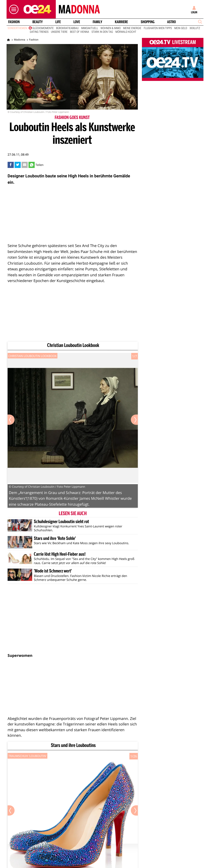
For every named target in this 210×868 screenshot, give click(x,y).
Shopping (148, 22)
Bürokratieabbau (67, 28)
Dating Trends (39, 32)
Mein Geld (181, 28)
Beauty (38, 22)
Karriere (121, 22)
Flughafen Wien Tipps (158, 28)
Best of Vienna (79, 32)
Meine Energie (132, 28)
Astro (171, 22)
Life (58, 22)
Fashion (14, 22)
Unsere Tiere (59, 32)
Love (77, 22)
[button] (13, 9)
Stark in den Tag (102, 32)
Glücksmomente (43, 28)
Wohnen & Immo (111, 28)
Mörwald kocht (126, 32)
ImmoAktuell (90, 28)
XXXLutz (195, 28)
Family (97, 22)
